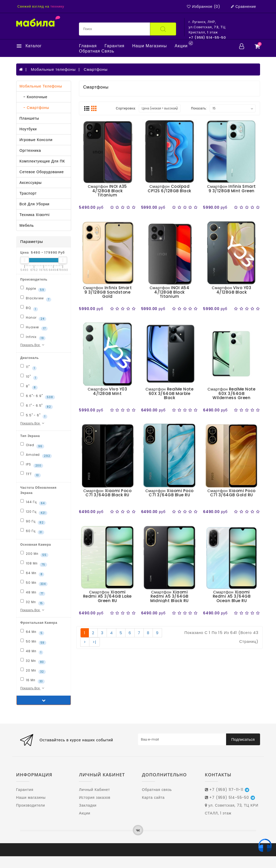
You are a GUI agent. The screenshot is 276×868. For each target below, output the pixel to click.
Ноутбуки (28, 129)
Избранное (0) (204, 7)
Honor (33, 318)
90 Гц (33, 522)
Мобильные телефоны (53, 69)
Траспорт (28, 193)
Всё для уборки (35, 204)
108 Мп (34, 564)
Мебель (27, 225)
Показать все (33, 345)
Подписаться (243, 739)
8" (29, 387)
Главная (88, 46)
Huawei (34, 328)
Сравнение (243, 7)
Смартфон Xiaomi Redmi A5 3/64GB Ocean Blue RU (232, 596)
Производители (31, 805)
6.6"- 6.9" (38, 396)
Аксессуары (31, 183)
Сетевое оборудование (42, 172)
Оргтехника (30, 150)
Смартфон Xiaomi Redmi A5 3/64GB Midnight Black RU (169, 596)
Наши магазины (149, 46)
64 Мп (32, 573)
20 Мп (33, 671)
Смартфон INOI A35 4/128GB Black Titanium (107, 191)
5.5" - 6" (34, 416)
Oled (32, 445)
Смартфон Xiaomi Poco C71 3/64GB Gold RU (232, 493)
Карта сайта (153, 797)
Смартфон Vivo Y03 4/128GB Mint (108, 391)
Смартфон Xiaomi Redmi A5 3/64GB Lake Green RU (107, 596)
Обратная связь (97, 51)
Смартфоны (96, 69)
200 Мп (34, 554)
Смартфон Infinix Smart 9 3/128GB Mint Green (232, 189)
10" (29, 377)
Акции (181, 46)
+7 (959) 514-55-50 (230, 797)
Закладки (88, 805)
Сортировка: (126, 108)
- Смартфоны (34, 108)
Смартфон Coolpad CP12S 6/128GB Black (169, 189)
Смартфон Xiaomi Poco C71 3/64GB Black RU (107, 493)
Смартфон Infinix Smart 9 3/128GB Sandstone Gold (107, 292)
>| (94, 642)
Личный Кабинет (94, 790)
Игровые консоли (36, 140)
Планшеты (29, 118)
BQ (29, 308)
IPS (32, 465)
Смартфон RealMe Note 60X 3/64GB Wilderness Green (231, 393)
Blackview (36, 299)
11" (29, 367)
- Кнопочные (34, 97)
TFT (31, 474)
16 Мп (33, 680)
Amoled (36, 455)
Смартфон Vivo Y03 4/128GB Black (231, 290)
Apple (33, 289)
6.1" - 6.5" (37, 406)
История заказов (95, 797)
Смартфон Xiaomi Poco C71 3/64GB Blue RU (169, 493)
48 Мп (33, 593)
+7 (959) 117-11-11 (227, 790)
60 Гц (32, 531)
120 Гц (34, 512)
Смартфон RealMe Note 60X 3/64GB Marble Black (169, 393)
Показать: (199, 108)
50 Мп (34, 583)
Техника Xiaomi (35, 215)
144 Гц (33, 502)
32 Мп (33, 602)
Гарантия (114, 46)
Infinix (33, 337)
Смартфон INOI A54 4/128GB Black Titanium (169, 292)
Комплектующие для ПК (42, 161)
